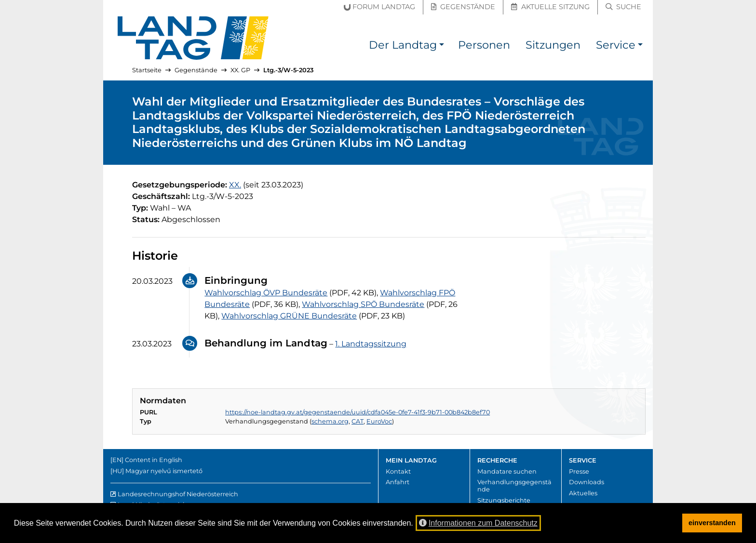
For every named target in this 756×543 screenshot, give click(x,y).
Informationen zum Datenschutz (478, 523)
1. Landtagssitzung (371, 344)
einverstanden (712, 523)
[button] (442, 46)
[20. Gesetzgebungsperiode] (235, 185)
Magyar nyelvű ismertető (164, 471)
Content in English (154, 460)
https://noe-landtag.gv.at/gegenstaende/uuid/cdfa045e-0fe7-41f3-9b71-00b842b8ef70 (358, 412)
